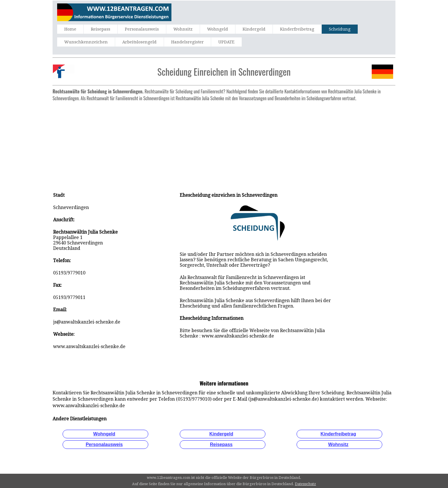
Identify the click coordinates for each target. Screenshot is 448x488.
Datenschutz (305, 484)
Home (70, 29)
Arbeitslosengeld (139, 42)
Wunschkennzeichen (86, 42)
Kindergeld (254, 29)
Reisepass (101, 29)
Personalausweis (142, 29)
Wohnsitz (183, 29)
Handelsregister (187, 42)
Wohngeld (218, 29)
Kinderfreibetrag (297, 29)
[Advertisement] (224, 144)
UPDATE (226, 42)
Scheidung (340, 29)
